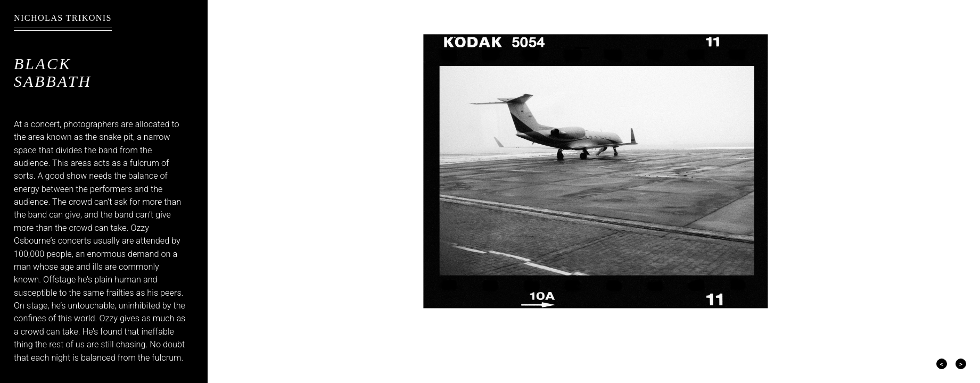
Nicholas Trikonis (63, 18)
